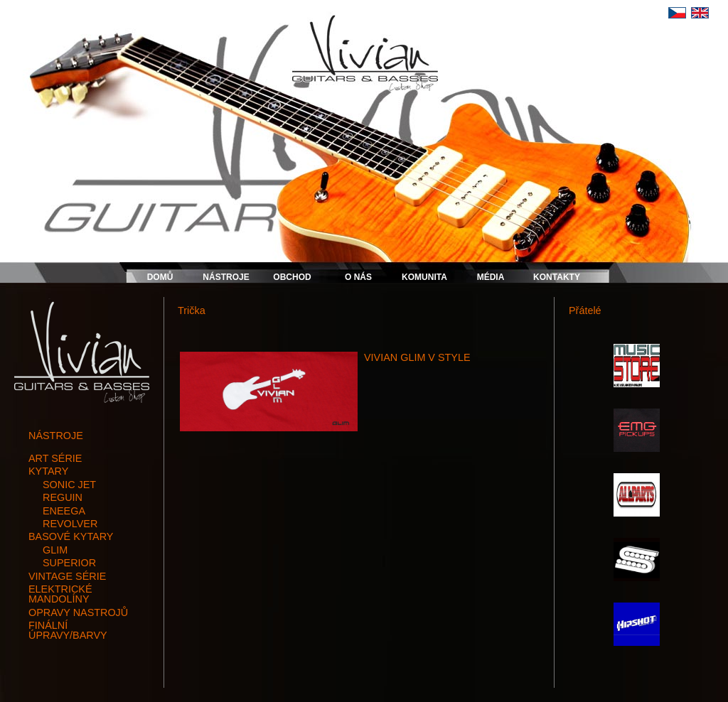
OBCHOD (292, 277)
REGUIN (63, 497)
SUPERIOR (69, 563)
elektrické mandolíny (60, 594)
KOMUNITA (424, 277)
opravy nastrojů (78, 612)
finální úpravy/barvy (68, 630)
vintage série (67, 576)
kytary (48, 471)
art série (55, 458)
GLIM (55, 550)
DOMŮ (160, 277)
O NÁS (358, 277)
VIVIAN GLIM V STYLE (417, 357)
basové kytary (71, 536)
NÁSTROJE (226, 277)
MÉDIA (491, 277)
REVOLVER (70, 524)
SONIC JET (69, 485)
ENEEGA (64, 511)
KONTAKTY (557, 277)
